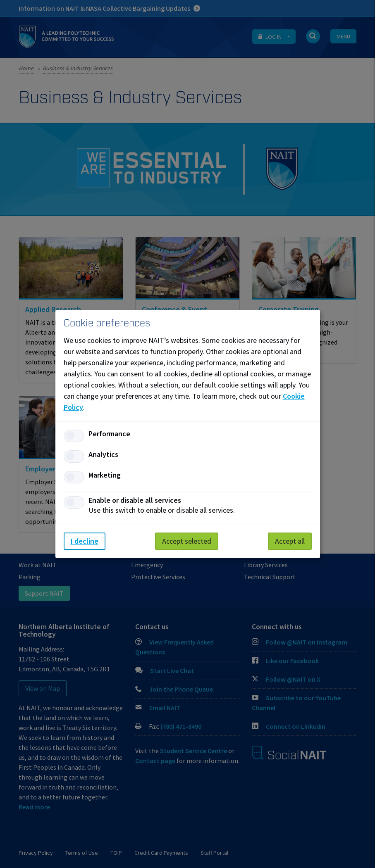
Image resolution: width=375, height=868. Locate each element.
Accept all (290, 541)
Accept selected (187, 541)
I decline (85, 541)
